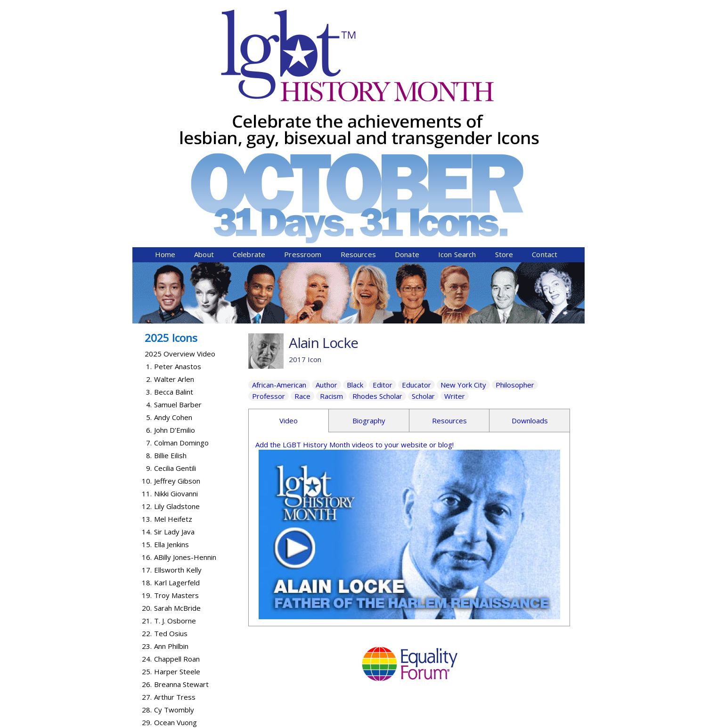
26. (147, 520)
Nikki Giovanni (176, 329)
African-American (279, 220)
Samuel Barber (178, 240)
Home (165, 90)
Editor (383, 220)
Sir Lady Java (174, 367)
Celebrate (249, 90)
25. (147, 507)
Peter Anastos (178, 202)
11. (147, 329)
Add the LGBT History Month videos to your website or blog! (354, 280)
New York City (463, 220)
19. (147, 431)
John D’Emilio (175, 266)
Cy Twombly (174, 545)
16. (147, 393)
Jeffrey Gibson (177, 316)
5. (149, 253)
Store (504, 90)
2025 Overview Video (180, 189)
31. (147, 583)
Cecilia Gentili (175, 304)
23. (147, 482)
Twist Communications (549, 722)
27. (147, 533)
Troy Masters (176, 431)
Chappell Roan (177, 494)
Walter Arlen (174, 215)
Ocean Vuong (175, 558)
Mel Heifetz (173, 355)
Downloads (530, 256)
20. (147, 444)
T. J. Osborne (175, 456)
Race (302, 232)
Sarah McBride (177, 444)
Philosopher (515, 220)
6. (149, 266)
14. (147, 367)
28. (147, 545)
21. (147, 456)
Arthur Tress (175, 533)
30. (147, 571)
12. (147, 342)
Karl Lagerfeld (177, 418)
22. (147, 469)
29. (147, 558)
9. (149, 304)
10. (147, 316)
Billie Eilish (170, 291)
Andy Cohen (173, 253)
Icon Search (457, 90)
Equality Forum (244, 722)
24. (147, 494)
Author (326, 220)
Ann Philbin (171, 482)
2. (149, 215)
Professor (269, 232)
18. (147, 418)
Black (355, 220)
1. (149, 202)
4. (149, 240)
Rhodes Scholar (377, 232)
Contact (545, 90)
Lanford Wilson (178, 583)
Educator (416, 220)
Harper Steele (177, 507)
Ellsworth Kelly (178, 405)
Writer (455, 232)
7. (149, 278)
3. (149, 227)
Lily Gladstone (177, 342)
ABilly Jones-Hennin (185, 393)
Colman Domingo (181, 278)
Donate (407, 90)
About (204, 90)
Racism (331, 232)
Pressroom (303, 90)
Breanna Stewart (181, 520)
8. (149, 291)
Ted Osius (171, 469)
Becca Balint (174, 227)
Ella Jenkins (171, 380)
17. (147, 405)
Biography (369, 256)
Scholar (423, 232)
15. (147, 380)
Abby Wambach (179, 571)
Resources (358, 90)
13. (147, 355)
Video (289, 256)
